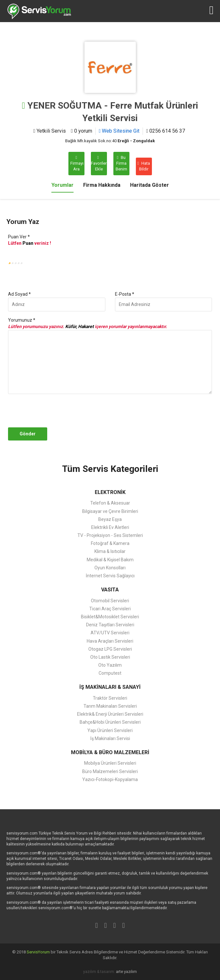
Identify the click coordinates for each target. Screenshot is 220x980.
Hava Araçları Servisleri (110, 641)
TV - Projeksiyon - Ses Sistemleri (110, 535)
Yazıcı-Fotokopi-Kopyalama (110, 779)
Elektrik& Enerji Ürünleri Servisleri (110, 714)
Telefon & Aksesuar (110, 503)
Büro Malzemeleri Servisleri (110, 771)
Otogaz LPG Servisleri (110, 649)
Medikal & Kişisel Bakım (110, 560)
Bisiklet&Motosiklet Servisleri (110, 617)
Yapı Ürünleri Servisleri (110, 730)
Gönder (28, 434)
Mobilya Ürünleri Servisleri (110, 763)
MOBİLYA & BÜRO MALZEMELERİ (110, 752)
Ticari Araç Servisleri (110, 609)
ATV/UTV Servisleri (110, 633)
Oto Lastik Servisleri (110, 657)
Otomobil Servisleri (110, 601)
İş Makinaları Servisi (110, 738)
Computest (110, 673)
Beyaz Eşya (110, 519)
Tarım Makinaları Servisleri (110, 706)
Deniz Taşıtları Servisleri (110, 625)
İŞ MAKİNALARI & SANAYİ (110, 687)
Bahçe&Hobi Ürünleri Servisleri (110, 722)
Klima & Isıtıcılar (110, 551)
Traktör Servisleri (110, 698)
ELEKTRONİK (110, 492)
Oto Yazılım (110, 665)
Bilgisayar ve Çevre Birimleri (110, 511)
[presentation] (55, 411)
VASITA (110, 590)
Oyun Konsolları (110, 568)
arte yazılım (126, 972)
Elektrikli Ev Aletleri (110, 527)
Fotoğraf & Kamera (110, 543)
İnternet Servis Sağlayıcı (110, 576)
